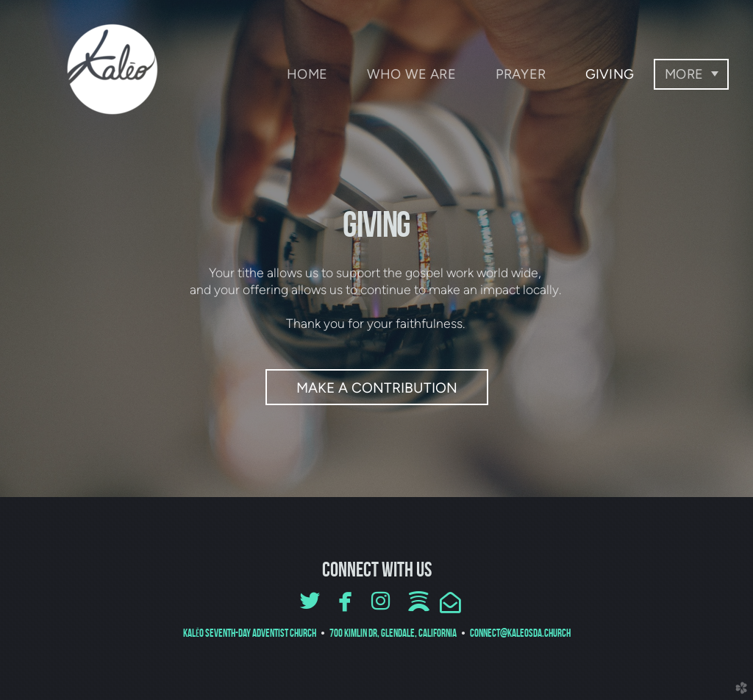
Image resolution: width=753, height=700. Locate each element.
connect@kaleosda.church (520, 633)
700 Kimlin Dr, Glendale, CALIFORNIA (395, 633)
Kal (250, 633)
